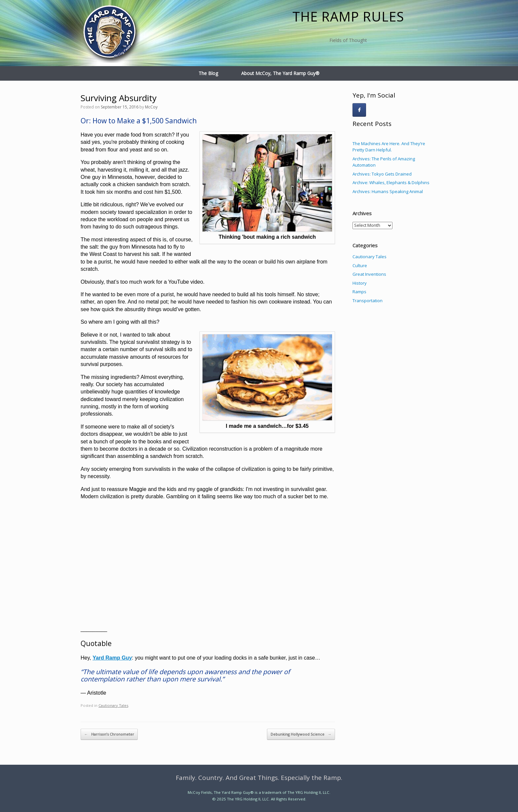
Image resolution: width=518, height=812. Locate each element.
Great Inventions (369, 274)
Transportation (368, 301)
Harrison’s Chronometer (109, 734)
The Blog (208, 73)
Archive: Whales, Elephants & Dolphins (391, 183)
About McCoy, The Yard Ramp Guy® (280, 73)
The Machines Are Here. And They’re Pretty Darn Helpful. (389, 147)
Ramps (359, 292)
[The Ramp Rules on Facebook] (359, 110)
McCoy (151, 107)
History (360, 283)
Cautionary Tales (113, 705)
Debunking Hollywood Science (301, 734)
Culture (360, 265)
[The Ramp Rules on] (374, 110)
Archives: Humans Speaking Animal (388, 191)
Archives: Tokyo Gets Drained (382, 174)
